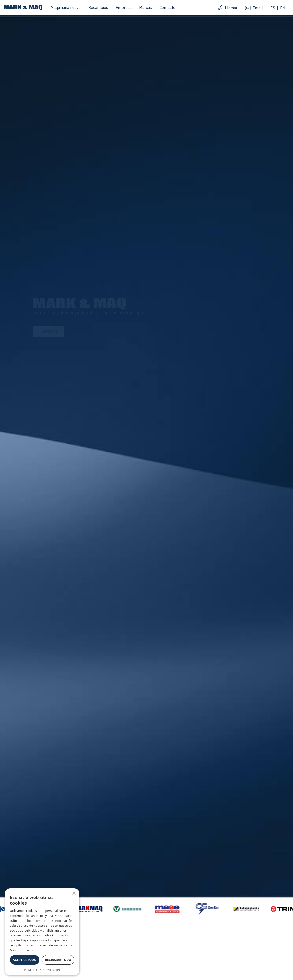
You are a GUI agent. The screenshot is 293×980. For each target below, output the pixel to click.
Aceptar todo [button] (25, 960)
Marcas (146, 7)
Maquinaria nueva (66, 7)
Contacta (49, 331)
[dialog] (42, 932)
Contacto (167, 7)
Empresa (124, 7)
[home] (23, 8)
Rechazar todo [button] (58, 960)
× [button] (74, 894)
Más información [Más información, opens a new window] (22, 950)
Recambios (98, 7)
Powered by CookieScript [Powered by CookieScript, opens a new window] (42, 970)
